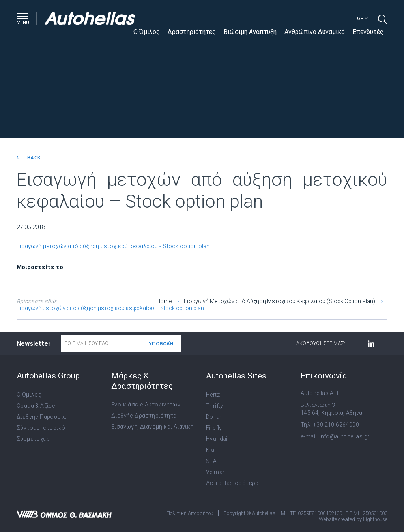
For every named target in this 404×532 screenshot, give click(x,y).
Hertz (213, 395)
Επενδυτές (368, 32)
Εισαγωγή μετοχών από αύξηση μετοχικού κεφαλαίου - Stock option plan (113, 246)
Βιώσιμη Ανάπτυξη (250, 32)
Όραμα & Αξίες (36, 406)
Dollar (214, 417)
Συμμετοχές (33, 439)
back (29, 158)
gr (362, 18)
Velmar (215, 472)
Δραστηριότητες (192, 32)
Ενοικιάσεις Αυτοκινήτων (146, 405)
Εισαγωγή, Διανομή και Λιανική (152, 427)
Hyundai (217, 439)
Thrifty (215, 406)
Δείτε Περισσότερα (232, 483)
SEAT (213, 461)
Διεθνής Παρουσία (41, 417)
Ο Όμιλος (147, 32)
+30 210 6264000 (336, 425)
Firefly (214, 428)
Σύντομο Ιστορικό (41, 428)
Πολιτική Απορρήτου (190, 513)
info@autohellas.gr (344, 436)
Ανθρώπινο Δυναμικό (315, 32)
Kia (210, 450)
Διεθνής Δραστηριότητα (144, 416)
